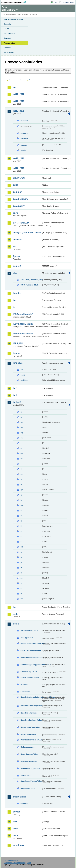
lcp (15, 607)
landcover (18, 363)
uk (22, 599)
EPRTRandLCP (21, 223)
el (21, 469)
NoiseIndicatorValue (29, 713)
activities (24, 120)
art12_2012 (19, 94)
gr (21, 495)
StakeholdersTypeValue (30, 768)
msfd (16, 614)
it (21, 521)
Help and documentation (13, 19)
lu (21, 537)
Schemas (7, 38)
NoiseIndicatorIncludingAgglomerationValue (31, 697)
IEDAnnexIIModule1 (23, 314)
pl (21, 557)
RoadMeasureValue (29, 761)
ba (22, 422)
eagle (23, 375)
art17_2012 (19, 158)
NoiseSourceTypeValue (30, 727)
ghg (15, 273)
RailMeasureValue (28, 747)
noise (16, 624)
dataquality (19, 206)
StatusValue (26, 776)
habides (17, 293)
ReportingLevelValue (29, 754)
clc (22, 370)
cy (21, 443)
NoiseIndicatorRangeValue (31, 706)
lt (21, 531)
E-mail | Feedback (11, 860)
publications (19, 797)
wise (15, 835)
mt (22, 547)
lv (21, 542)
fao (15, 247)
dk (22, 459)
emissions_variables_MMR (31, 280)
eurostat (17, 240)
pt (21, 563)
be (22, 427)
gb (22, 490)
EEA (15, 2)
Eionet (14, 15)
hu (22, 505)
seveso (17, 812)
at (21, 417)
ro (21, 568)
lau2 (15, 395)
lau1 (15, 388)
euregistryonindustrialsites (27, 232)
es (21, 474)
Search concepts (34, 80)
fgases (17, 256)
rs (21, 573)
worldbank (18, 845)
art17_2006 (19, 111)
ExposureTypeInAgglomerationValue (31, 665)
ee (21, 464)
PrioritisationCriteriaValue (31, 740)
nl (21, 552)
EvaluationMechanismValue (31, 657)
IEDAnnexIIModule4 (23, 334)
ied (15, 307)
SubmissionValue (28, 788)
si (21, 583)
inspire (17, 353)
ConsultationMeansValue (31, 650)
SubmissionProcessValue (31, 781)
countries (25, 133)
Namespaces (9, 52)
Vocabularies (9, 43)
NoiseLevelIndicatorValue (31, 720)
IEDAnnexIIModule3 (23, 324)
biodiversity (19, 178)
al (21, 412)
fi (21, 479)
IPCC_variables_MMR (30, 285)
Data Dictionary (23, 15)
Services (7, 48)
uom (15, 828)
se (21, 578)
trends (23, 150)
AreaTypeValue (27, 638)
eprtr (15, 213)
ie (21, 511)
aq (14, 87)
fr (21, 485)
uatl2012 (24, 380)
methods (24, 138)
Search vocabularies (16, 80)
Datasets (7, 24)
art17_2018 (19, 168)
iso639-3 (24, 684)
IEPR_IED (18, 343)
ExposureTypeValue (29, 672)
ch (22, 438)
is (21, 516)
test (15, 821)
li (21, 526)
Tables (6, 29)
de (22, 453)
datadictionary (20, 199)
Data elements (9, 33)
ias (15, 300)
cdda (16, 185)
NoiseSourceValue (28, 734)
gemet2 (17, 266)
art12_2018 (19, 101)
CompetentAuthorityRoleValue (31, 643)
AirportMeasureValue (29, 631)
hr (21, 500)
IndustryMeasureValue (30, 677)
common (18, 192)
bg (22, 433)
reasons (24, 145)
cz (21, 448)
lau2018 (17, 402)
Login (56, 2)
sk (21, 588)
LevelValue (25, 692)
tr (21, 594)
